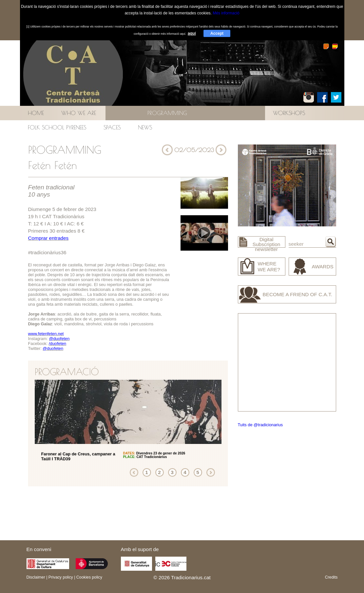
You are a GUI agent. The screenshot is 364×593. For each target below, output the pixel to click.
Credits (331, 577)
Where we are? (269, 267)
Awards (323, 267)
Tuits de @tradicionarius (260, 425)
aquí (192, 33)
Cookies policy (89, 577)
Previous (134, 472)
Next (211, 472)
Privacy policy (61, 577)
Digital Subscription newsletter (267, 244)
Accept (217, 33)
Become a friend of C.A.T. (298, 294)
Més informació (226, 13)
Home (36, 113)
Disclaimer (36, 577)
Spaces (112, 127)
